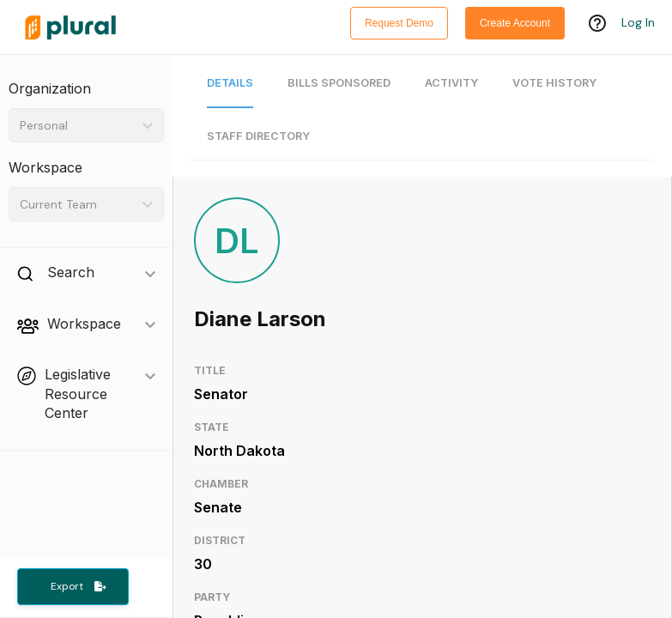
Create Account (515, 23)
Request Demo (399, 23)
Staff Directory (258, 136)
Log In (638, 23)
